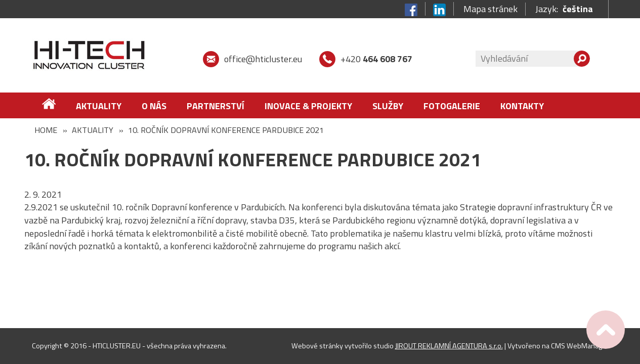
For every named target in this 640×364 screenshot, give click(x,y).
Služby (388, 106)
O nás (154, 106)
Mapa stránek (490, 9)
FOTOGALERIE (452, 106)
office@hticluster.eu (263, 59)
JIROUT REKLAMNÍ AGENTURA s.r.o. (449, 346)
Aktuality (99, 106)
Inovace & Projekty (308, 106)
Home (46, 130)
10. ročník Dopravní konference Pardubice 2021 (226, 130)
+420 (376, 59)
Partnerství (216, 106)
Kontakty (522, 106)
